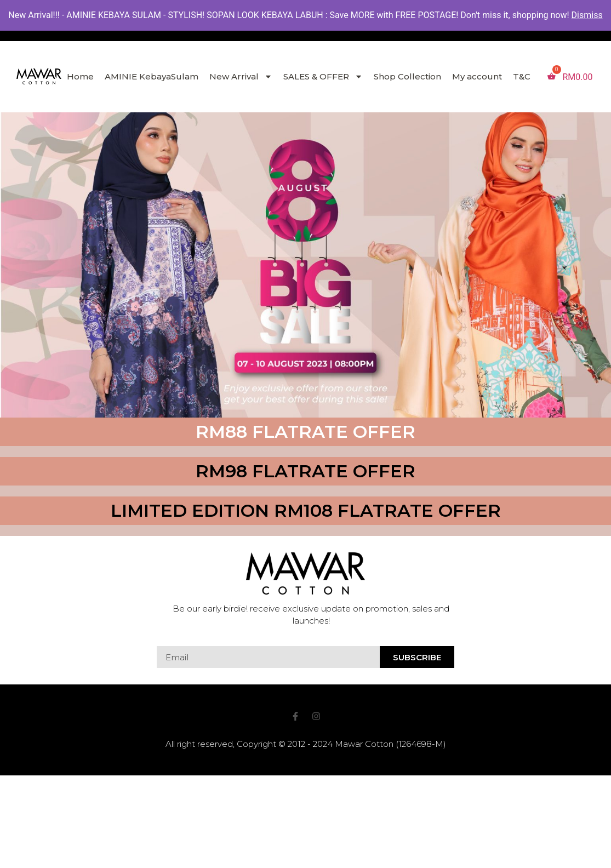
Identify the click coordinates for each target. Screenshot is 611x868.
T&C (522, 76)
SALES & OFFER (323, 76)
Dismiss (587, 15)
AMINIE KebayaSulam (152, 76)
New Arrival (241, 76)
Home (80, 76)
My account (477, 76)
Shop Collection (407, 76)
